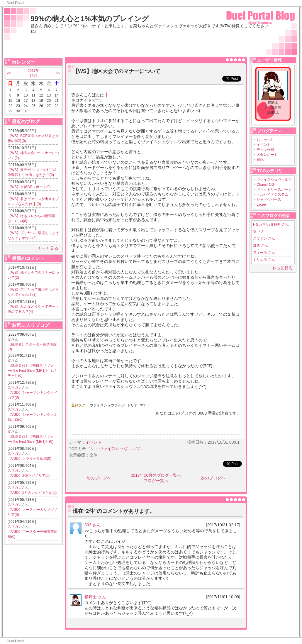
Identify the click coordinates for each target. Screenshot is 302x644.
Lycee (261, 204)
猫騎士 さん (95, 597)
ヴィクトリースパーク (274, 190)
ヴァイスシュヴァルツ (274, 180)
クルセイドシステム (272, 195)
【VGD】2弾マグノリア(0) (29, 476)
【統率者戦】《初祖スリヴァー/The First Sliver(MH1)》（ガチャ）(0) (32, 371)
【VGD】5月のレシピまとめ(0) (32, 493)
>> (58, 73)
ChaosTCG (265, 185)
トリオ (132, 405)
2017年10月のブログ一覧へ (156, 475)
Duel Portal (15, 3)
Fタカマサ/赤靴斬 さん (271, 224)
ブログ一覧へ (156, 481)
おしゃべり (265, 140)
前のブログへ (99, 478)
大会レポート (267, 155)
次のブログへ (213, 478)
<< (9, 73)
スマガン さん (264, 239)
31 (26, 111)
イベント (264, 145)
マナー (145, 405)
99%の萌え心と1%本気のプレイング (90, 19)
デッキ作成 (265, 150)
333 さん (93, 525)
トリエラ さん (264, 260)
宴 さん (259, 231)
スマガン (15, 388)
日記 (260, 160)
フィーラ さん (264, 253)
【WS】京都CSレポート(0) (29, 187)
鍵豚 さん (261, 246)
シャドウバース (269, 200)
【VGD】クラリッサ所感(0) (29, 459)
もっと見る (48, 248)
